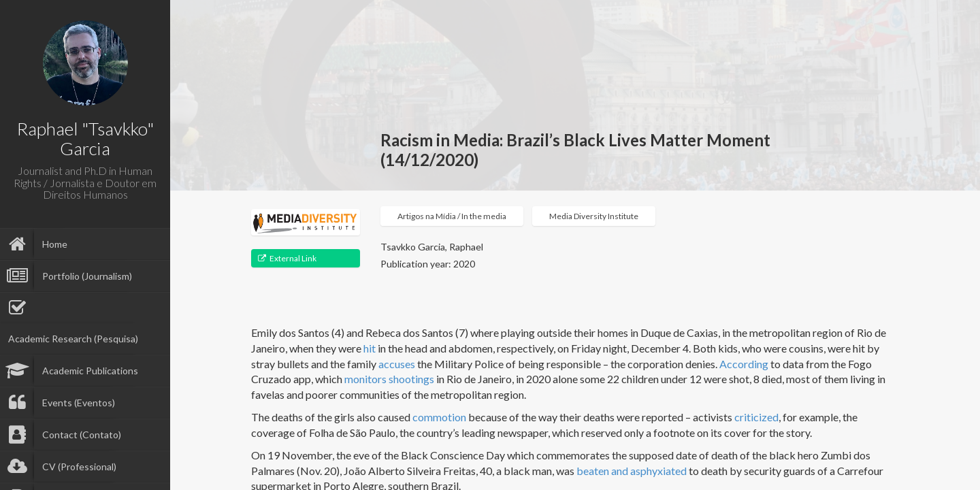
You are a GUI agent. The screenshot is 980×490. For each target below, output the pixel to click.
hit (370, 348)
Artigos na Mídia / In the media (452, 216)
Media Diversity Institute (594, 216)
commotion (439, 417)
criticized (756, 417)
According (744, 364)
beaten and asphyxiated (632, 471)
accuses (397, 364)
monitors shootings (389, 379)
